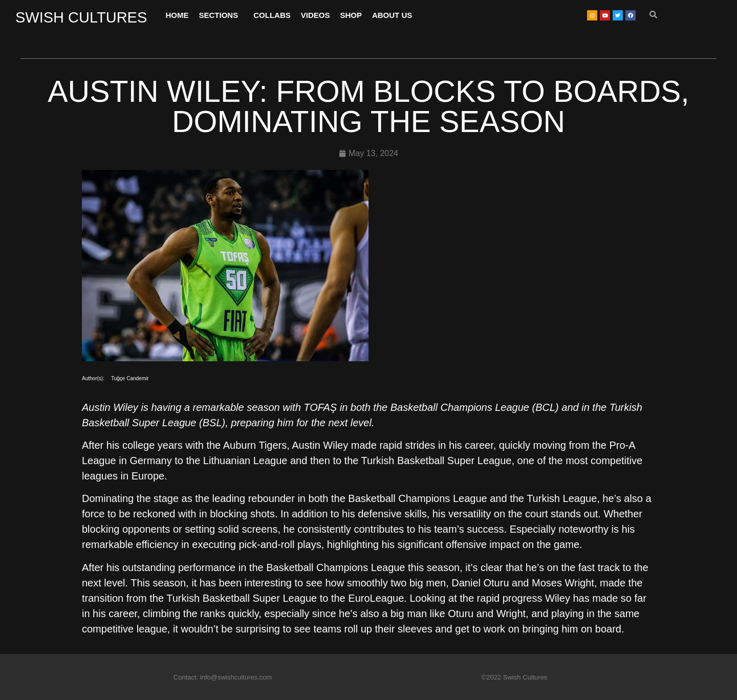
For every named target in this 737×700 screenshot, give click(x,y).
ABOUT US (392, 15)
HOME (177, 15)
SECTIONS (221, 15)
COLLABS (272, 15)
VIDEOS (316, 15)
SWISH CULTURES (81, 17)
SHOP (351, 15)
